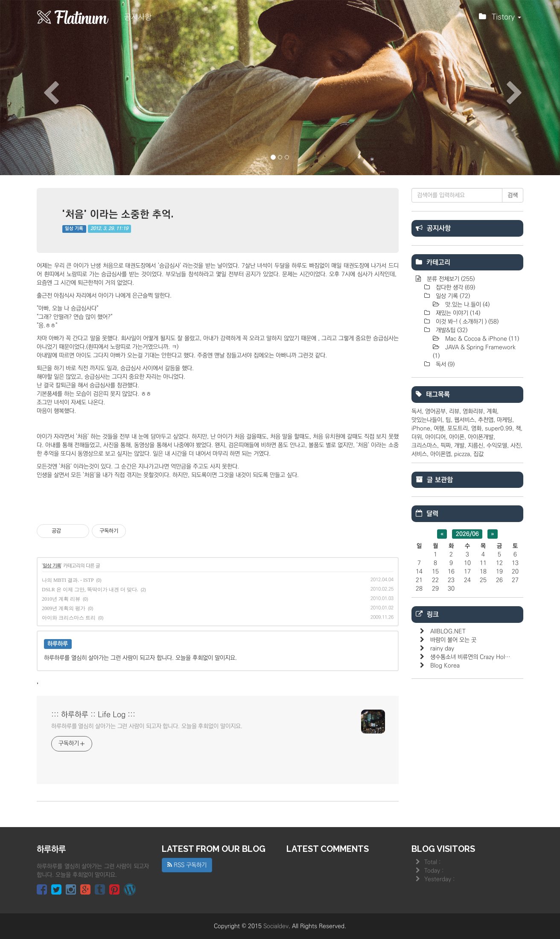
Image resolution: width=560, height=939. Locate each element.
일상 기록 (74, 229)
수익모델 (497, 446)
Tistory (500, 19)
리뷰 (454, 411)
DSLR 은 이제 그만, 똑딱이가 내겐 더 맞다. (90, 590)
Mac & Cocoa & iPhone (481, 339)
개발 (459, 446)
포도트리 (458, 428)
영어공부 (435, 411)
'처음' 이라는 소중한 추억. (118, 214)
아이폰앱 (440, 454)
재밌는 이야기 (457, 313)
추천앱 (486, 420)
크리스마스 (424, 446)
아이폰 (457, 437)
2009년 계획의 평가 (64, 608)
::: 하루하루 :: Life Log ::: (93, 715)
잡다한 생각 (455, 288)
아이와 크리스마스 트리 (69, 618)
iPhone (421, 428)
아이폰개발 (481, 437)
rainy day (442, 648)
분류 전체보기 (450, 279)
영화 (476, 428)
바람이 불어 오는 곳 (453, 640)
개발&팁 (451, 330)
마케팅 (505, 420)
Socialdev (276, 926)
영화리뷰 (473, 411)
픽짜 (446, 446)
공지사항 (138, 17)
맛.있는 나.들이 (467, 305)
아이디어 (435, 437)
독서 (444, 364)
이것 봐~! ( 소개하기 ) (466, 322)
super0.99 (499, 428)
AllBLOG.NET (448, 631)
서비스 (419, 454)
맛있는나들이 (427, 420)
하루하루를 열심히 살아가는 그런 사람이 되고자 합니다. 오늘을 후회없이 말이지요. (147, 726)
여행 (439, 428)
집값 (478, 454)
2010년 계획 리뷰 (61, 599)
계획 (492, 411)
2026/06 (467, 534)
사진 (516, 446)
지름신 (475, 446)
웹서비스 (464, 420)
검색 (513, 195)
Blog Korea (445, 666)
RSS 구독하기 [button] (187, 865)
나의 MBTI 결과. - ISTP (68, 580)
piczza (462, 454)
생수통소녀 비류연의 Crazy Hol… (470, 657)
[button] (42, 88)
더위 (417, 437)
